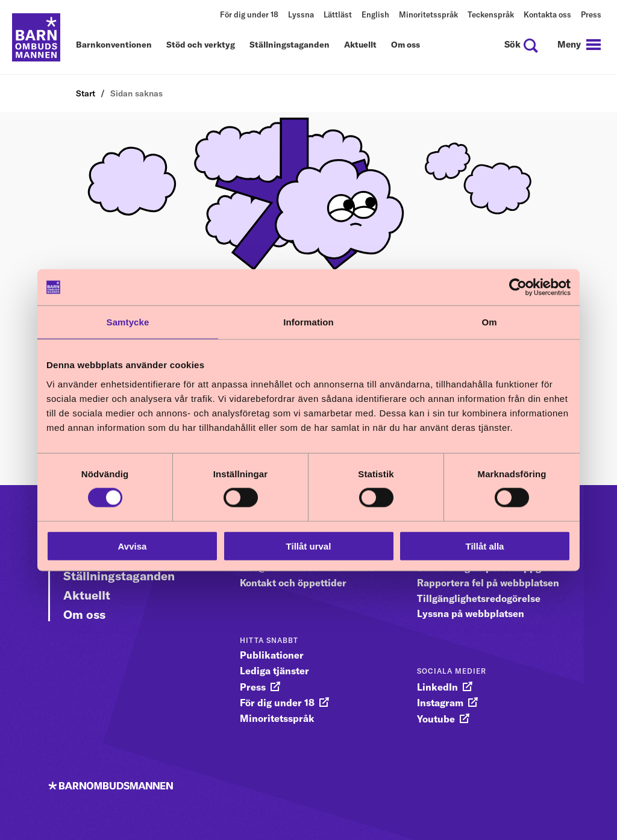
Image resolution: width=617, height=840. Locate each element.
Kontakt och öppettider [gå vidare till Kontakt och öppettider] (293, 583)
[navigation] (579, 45)
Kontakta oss (547, 14)
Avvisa (133, 546)
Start (86, 93)
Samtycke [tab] (128, 322)
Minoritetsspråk (428, 14)
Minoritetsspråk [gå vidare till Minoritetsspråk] (277, 718)
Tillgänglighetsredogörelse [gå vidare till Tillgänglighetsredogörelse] (479, 598)
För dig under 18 (249, 14)
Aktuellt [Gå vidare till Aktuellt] (87, 595)
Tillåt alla (485, 546)
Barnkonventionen (114, 45)
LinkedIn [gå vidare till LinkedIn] (437, 687)
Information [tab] (308, 322)
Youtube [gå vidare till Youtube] (436, 719)
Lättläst (338, 14)
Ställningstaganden (290, 45)
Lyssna (301, 14)
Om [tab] (489, 322)
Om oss (406, 45)
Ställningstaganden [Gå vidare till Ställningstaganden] (119, 576)
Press (591, 14)
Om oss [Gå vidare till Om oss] (84, 614)
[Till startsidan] (36, 37)
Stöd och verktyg (201, 45)
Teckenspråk (491, 14)
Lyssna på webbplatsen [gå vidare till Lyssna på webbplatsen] (471, 613)
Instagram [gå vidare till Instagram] (440, 703)
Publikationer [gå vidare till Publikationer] (272, 655)
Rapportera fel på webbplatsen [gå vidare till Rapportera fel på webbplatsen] (488, 583)
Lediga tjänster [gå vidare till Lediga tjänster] (274, 671)
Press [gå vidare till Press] (253, 687)
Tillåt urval (309, 546)
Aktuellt (360, 45)
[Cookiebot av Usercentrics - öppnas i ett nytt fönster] (518, 287)
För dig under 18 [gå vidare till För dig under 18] (277, 703)
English (375, 14)
